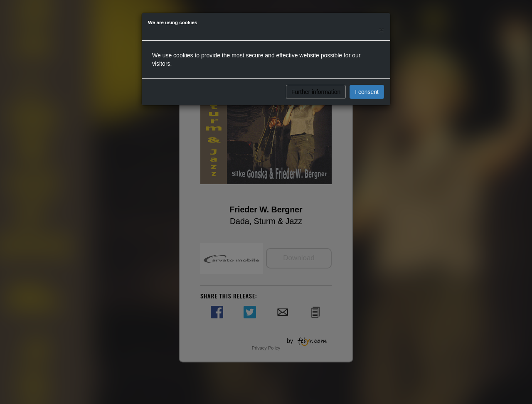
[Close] (382, 30)
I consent (367, 92)
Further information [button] (316, 92)
